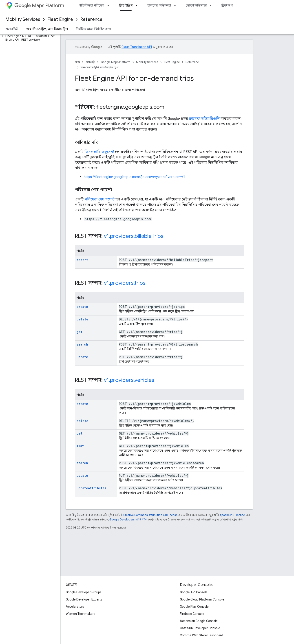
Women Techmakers (81, 614)
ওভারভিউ (12, 29)
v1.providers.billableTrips (134, 236)
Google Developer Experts (84, 599)
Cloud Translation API (137, 47)
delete (82, 319)
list (80, 446)
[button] (29, 38)
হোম (77, 62)
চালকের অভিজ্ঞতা (159, 5)
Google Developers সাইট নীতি (128, 519)
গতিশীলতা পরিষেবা (92, 5)
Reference (91, 19)
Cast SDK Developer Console (200, 628)
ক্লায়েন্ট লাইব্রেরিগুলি (204, 119)
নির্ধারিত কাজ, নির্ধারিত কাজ (94, 29)
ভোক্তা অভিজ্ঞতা (196, 5)
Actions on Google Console (199, 621)
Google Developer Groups (84, 592)
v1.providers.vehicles (129, 380)
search (82, 344)
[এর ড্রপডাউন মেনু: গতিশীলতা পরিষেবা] (110, 5)
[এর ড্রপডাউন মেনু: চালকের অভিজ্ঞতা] (176, 5)
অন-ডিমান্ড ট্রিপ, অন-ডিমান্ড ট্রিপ (99, 67)
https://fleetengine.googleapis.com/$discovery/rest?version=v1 (134, 177)
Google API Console (194, 592)
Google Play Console (194, 607)
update (82, 357)
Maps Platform (39, 5)
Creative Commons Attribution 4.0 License (150, 515)
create (82, 307)
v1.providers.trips (125, 283)
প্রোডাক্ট (90, 62)
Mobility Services (23, 19)
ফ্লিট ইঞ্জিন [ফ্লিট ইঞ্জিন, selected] (126, 5)
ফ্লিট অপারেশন (231, 5)
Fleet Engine (60, 19)
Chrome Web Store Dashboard (201, 635)
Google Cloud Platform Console (202, 599)
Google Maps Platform (116, 62)
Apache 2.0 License (232, 515)
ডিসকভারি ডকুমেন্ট (99, 152)
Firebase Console (192, 614)
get (80, 332)
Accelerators (75, 607)
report (82, 260)
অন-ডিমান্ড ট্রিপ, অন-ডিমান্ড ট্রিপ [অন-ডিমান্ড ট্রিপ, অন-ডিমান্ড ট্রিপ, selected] (47, 29)
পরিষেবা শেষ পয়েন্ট (99, 199)
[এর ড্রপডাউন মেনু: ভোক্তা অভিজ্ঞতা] (212, 5)
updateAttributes (91, 488)
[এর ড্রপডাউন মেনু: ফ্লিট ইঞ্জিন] (138, 5)
